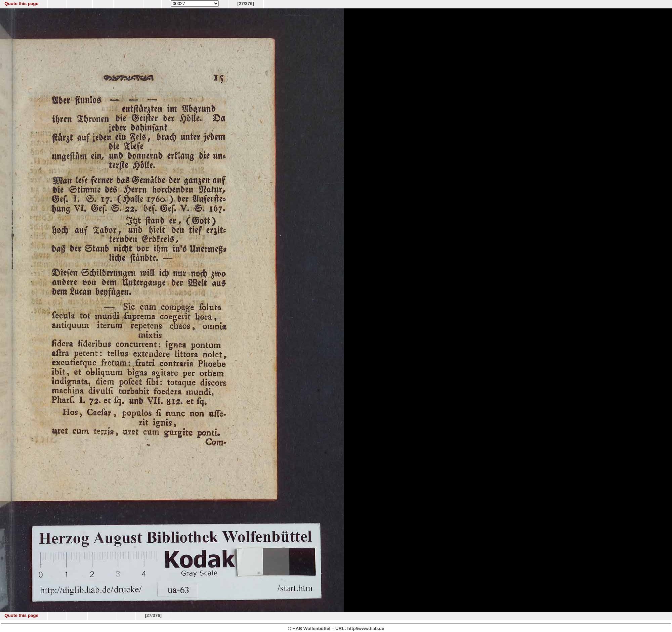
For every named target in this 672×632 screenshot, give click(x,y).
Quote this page (21, 4)
